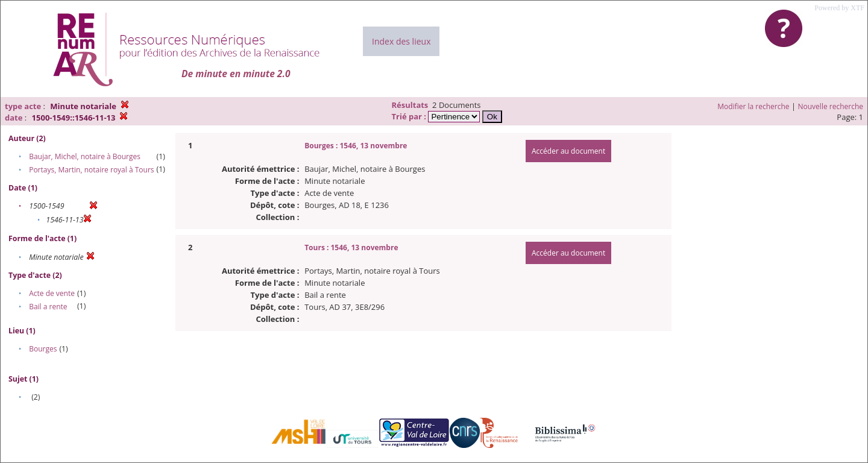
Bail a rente (48, 307)
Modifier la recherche (753, 106)
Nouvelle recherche (831, 106)
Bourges (43, 349)
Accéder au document (568, 151)
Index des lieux (401, 41)
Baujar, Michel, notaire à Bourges (85, 156)
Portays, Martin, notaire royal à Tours (91, 170)
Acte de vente (52, 293)
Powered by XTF (839, 8)
